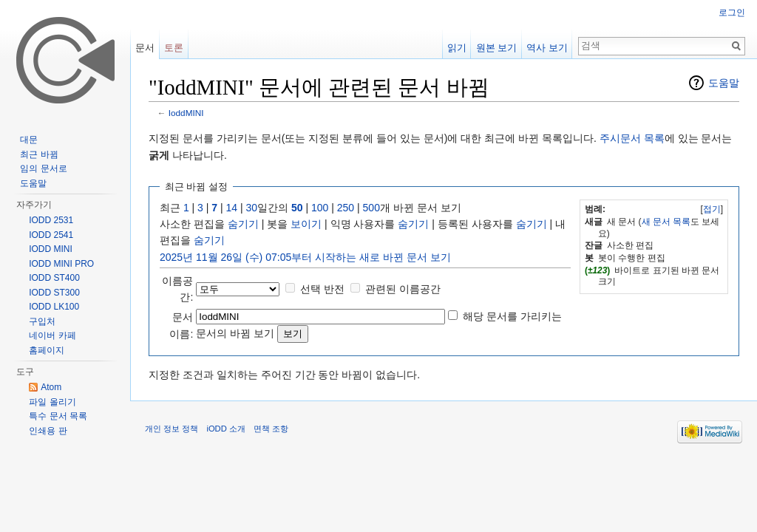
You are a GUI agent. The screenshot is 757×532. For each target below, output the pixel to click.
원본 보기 (497, 48)
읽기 (457, 48)
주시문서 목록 (632, 138)
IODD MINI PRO (61, 264)
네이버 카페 (52, 335)
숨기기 (243, 224)
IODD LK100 (54, 307)
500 (371, 208)
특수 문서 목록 (58, 416)
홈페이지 (47, 350)
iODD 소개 (225, 429)
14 (232, 208)
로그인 (732, 13)
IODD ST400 (54, 278)
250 (346, 208)
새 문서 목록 (666, 222)
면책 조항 (271, 429)
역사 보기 (547, 48)
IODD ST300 (54, 293)
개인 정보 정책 (172, 429)
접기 (712, 209)
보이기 (306, 224)
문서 (145, 48)
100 (320, 208)
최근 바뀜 (39, 154)
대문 (29, 140)
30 (252, 208)
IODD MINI (51, 249)
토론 (174, 48)
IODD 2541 (51, 235)
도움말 (724, 83)
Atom (51, 387)
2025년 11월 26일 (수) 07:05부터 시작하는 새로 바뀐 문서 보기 (305, 257)
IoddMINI (186, 113)
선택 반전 (322, 289)
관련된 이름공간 (403, 289)
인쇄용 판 (48, 431)
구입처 (42, 321)
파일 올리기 (52, 402)
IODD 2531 (51, 220)
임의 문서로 (43, 168)
